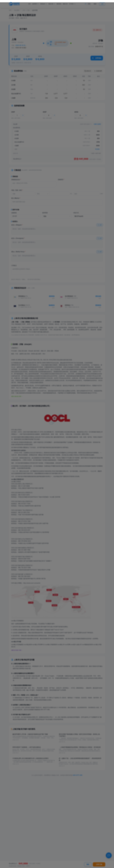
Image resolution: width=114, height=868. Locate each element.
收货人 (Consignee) (18, 238)
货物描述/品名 (16, 180)
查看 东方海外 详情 (17, 650)
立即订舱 (99, 864)
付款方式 (76, 213)
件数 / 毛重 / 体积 (17, 190)
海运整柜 (17, 10)
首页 (29, 4)
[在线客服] (109, 855)
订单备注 (14, 265)
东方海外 (18, 574)
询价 (88, 864)
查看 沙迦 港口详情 (17, 396)
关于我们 (72, 4)
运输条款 (14, 213)
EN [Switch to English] (89, 4)
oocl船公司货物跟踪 (17, 644)
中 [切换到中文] (86, 4)
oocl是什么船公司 (76, 644)
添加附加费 (98, 71)
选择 (100, 225)
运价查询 (35, 4)
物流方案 (52, 4)
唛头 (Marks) (16, 198)
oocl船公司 (61, 644)
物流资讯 (59, 4)
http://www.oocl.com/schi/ (32, 583)
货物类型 (61, 180)
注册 (102, 4)
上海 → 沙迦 (26, 10)
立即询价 (97, 58)
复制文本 (88, 71)
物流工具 (65, 4)
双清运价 (44, 4)
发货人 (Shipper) (17, 225)
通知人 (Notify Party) (18, 252)
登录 (95, 4)
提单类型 (45, 213)
